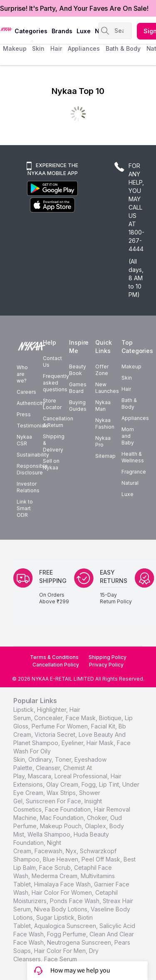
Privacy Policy (106, 665)
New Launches (107, 388)
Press (24, 414)
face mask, (82, 718)
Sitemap (105, 456)
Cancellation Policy (56, 665)
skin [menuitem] (38, 48)
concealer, (49, 718)
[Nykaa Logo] (6, 29)
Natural (130, 483)
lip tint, (110, 784)
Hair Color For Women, (63, 892)
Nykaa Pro (103, 441)
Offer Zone (102, 370)
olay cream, (63, 784)
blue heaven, (61, 859)
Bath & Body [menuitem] (123, 48)
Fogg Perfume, (67, 934)
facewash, (49, 851)
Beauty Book (78, 370)
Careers (26, 392)
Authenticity (31, 403)
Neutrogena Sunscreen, (80, 942)
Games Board (78, 388)
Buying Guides (78, 406)
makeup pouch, (62, 826)
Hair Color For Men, (61, 951)
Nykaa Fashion (105, 423)
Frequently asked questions (56, 383)
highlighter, (52, 710)
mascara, (40, 776)
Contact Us (52, 362)
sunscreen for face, (54, 801)
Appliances (135, 418)
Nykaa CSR (24, 440)
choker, (98, 818)
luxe (84, 31)
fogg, (89, 784)
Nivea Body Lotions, (62, 909)
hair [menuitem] (56, 48)
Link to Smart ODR (25, 508)
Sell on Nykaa (51, 464)
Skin (127, 378)
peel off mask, (102, 859)
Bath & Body (129, 404)
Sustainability (33, 455)
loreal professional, (82, 776)
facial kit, (104, 726)
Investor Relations (28, 487)
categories (31, 31)
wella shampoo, (50, 834)
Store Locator (52, 404)
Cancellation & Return (58, 422)
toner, (64, 759)
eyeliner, (73, 743)
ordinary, (41, 759)
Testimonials (32, 426)
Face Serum (61, 959)
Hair (126, 389)
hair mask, (101, 743)
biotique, (111, 718)
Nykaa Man (103, 406)
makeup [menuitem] (15, 48)
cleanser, (49, 768)
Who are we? (22, 374)
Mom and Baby (128, 436)
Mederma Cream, (55, 876)
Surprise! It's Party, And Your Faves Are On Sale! (74, 8)
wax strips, (62, 793)
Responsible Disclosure (32, 469)
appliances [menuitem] (84, 48)
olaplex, (96, 826)
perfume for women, (61, 726)
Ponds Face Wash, (76, 901)
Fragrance (134, 472)
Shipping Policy (108, 657)
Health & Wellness (133, 457)
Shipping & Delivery (54, 443)
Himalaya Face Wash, (63, 884)
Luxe (128, 494)
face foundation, (69, 809)
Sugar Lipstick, (56, 917)
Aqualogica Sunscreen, (66, 926)
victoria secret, (56, 734)
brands (62, 31)
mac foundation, (63, 818)
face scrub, (56, 868)
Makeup (131, 367)
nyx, (72, 851)
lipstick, (24, 710)
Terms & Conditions (54, 657)
